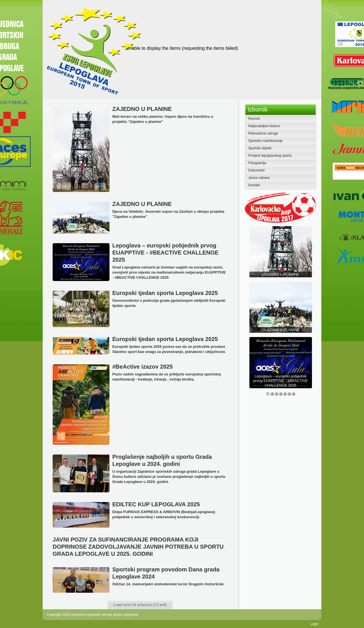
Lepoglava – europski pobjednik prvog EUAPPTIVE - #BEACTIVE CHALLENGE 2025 (165, 253)
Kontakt (254, 185)
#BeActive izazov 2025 (142, 367)
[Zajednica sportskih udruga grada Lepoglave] (93, 51)
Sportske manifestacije (265, 141)
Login (314, 624)
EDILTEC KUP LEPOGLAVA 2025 (156, 504)
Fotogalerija (257, 163)
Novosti (254, 119)
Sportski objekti (260, 148)
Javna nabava (259, 178)
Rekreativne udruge (263, 133)
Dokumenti (256, 170)
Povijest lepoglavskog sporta (270, 156)
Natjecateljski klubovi (264, 126)
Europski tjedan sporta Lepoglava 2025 (165, 293)
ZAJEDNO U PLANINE (142, 109)
